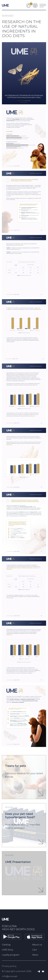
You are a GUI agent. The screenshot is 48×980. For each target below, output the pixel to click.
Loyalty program (11, 955)
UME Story (7, 950)
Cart (35, 950)
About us (37, 945)
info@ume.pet (10, 976)
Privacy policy (9, 966)
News (35, 955)
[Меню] (43, 5)
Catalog (6, 945)
